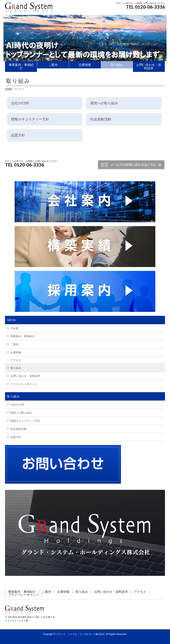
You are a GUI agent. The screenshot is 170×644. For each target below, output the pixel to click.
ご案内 (14, 344)
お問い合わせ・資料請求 (25, 376)
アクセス (16, 360)
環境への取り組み (21, 413)
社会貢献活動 (19, 429)
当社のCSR (17, 405)
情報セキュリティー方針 (25, 421)
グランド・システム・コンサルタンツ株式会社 (81, 634)
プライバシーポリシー (24, 384)
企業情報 (16, 352)
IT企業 (14, 328)
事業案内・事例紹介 (23, 336)
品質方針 (16, 437)
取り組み (16, 368)
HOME (8, 89)
